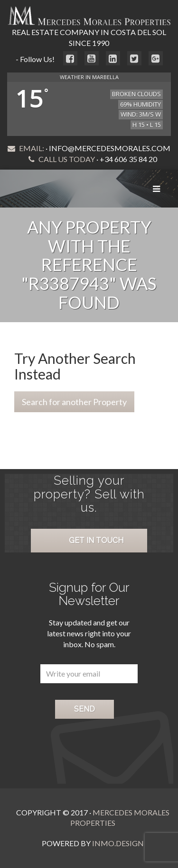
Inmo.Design (118, 843)
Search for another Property (74, 402)
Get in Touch (96, 540)
